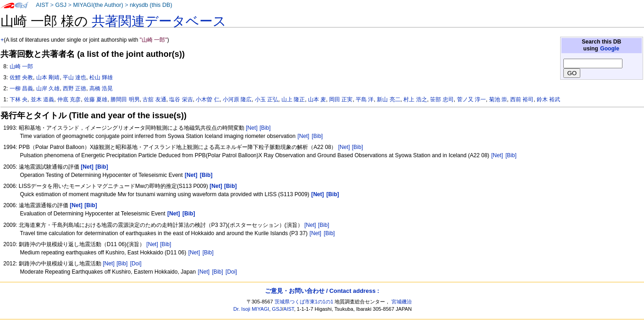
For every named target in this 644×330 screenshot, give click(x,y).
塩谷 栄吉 (181, 99)
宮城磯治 (402, 302)
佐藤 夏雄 (96, 99)
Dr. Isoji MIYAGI (251, 309)
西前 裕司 (522, 99)
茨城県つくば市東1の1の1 (304, 302)
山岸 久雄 (48, 88)
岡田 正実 (341, 99)
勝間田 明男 (125, 99)
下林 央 (19, 99)
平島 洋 (365, 99)
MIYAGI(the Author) (98, 5)
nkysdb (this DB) (151, 5)
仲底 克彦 (69, 99)
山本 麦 (317, 99)
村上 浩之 (415, 99)
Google (610, 49)
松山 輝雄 (101, 77)
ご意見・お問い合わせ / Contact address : (322, 291)
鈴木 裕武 (548, 99)
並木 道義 (42, 99)
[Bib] (265, 128)
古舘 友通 (154, 99)
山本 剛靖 (48, 77)
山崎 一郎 (21, 66)
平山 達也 (74, 77)
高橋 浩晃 (101, 88)
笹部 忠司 (442, 99)
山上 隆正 (293, 99)
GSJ (61, 5)
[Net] (252, 128)
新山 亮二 (388, 99)
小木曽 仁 (207, 99)
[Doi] (136, 264)
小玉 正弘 (267, 99)
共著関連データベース (159, 21)
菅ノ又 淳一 (471, 99)
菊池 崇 (498, 99)
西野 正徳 (74, 88)
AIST (42, 5)
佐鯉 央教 (21, 77)
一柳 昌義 (21, 88)
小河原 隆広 (237, 99)
